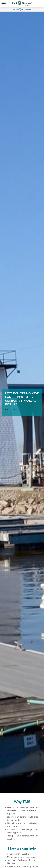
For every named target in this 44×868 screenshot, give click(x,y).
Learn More (11, 409)
